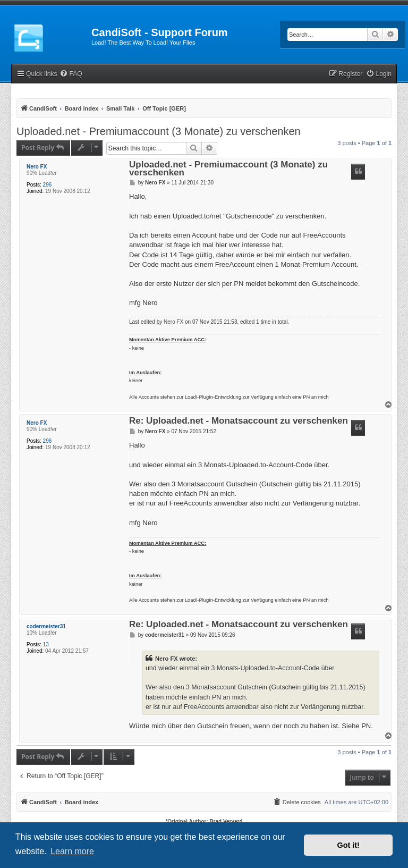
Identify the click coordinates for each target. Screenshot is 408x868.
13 (46, 644)
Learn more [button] (72, 851)
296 (48, 185)
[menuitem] (71, 74)
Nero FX (37, 167)
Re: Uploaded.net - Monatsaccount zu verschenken (239, 421)
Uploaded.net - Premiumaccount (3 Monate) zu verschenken (159, 131)
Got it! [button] (348, 845)
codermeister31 (46, 626)
